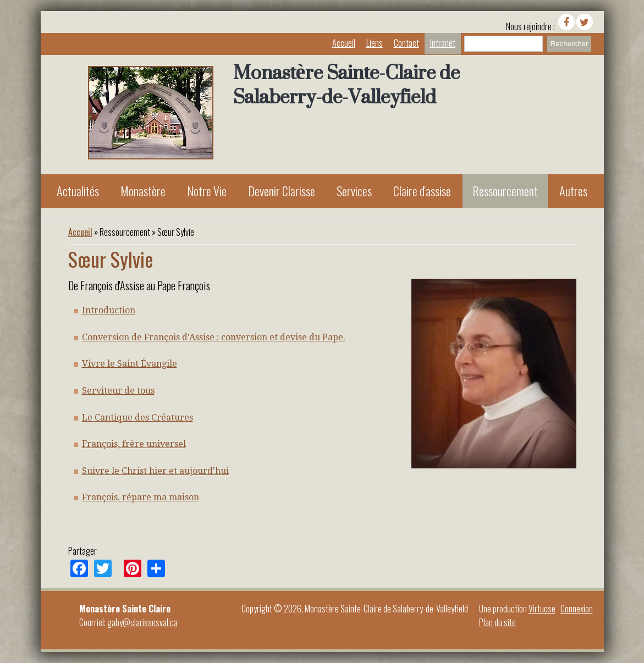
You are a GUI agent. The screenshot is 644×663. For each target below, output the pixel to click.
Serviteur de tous (118, 391)
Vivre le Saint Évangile (130, 364)
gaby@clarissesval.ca (142, 622)
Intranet (443, 43)
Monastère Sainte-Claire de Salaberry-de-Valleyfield (347, 85)
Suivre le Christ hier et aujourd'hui (155, 471)
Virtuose (542, 609)
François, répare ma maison (141, 497)
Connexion (577, 609)
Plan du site (497, 622)
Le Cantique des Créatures (137, 418)
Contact (406, 43)
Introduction (109, 310)
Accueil (344, 43)
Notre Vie (207, 191)
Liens (375, 43)
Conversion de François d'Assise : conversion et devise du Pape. (214, 337)
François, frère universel (134, 444)
